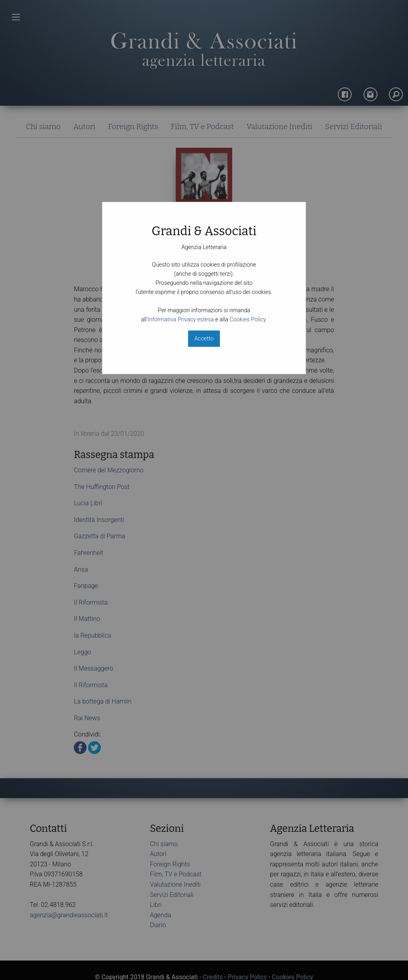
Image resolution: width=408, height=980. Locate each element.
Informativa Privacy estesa (181, 320)
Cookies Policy (248, 320)
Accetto (204, 339)
